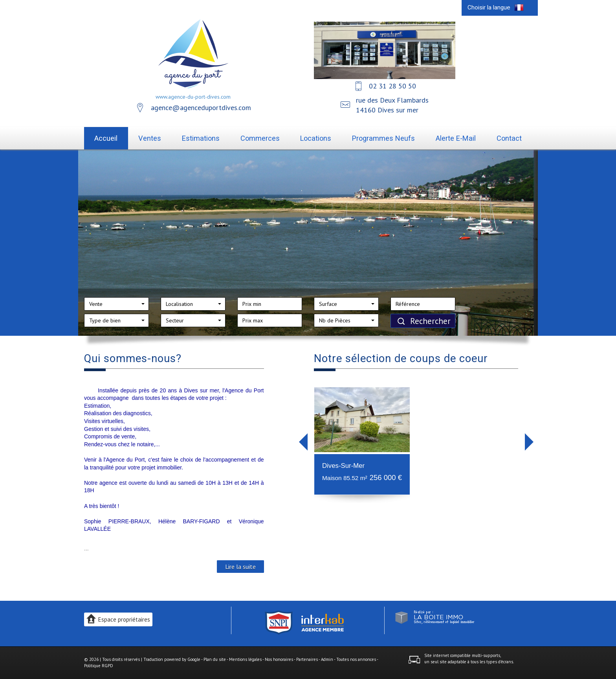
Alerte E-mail (456, 138)
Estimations (201, 138)
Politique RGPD (99, 666)
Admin (327, 659)
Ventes (150, 138)
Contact (509, 138)
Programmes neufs (383, 138)
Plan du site (215, 659)
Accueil (106, 138)
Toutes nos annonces (356, 659)
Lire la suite (240, 567)
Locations (316, 138)
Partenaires (307, 659)
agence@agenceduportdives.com (201, 108)
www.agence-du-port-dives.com (193, 97)
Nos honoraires (279, 659)
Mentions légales (245, 659)
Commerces (260, 138)
